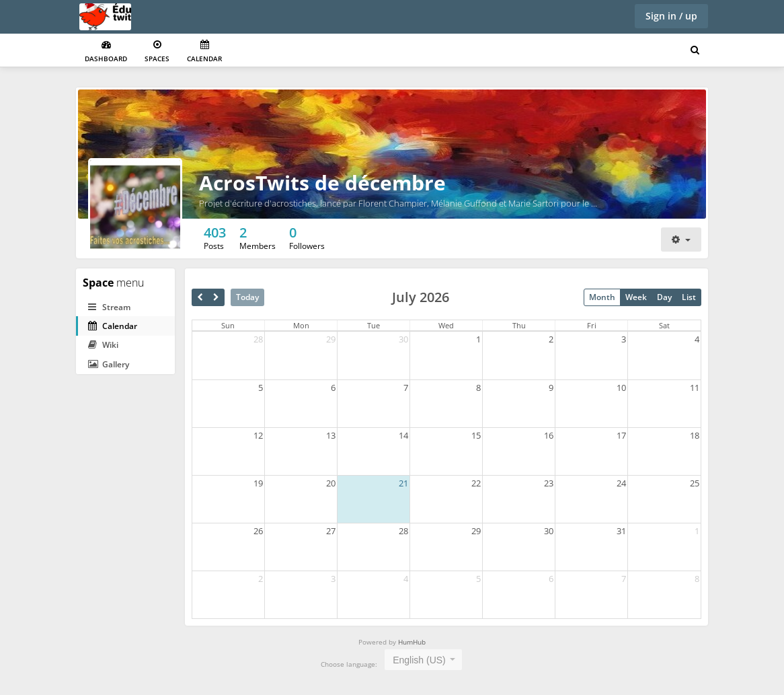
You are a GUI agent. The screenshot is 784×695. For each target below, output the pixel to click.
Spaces (157, 51)
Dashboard (106, 51)
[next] (216, 297)
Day (664, 297)
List (689, 297)
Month (602, 297)
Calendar (204, 51)
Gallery (109, 364)
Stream (109, 307)
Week (636, 297)
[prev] (200, 297)
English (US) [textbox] (419, 660)
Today (247, 297)
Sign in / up (671, 16)
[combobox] (423, 660)
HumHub (412, 642)
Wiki (103, 345)
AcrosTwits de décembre (322, 183)
